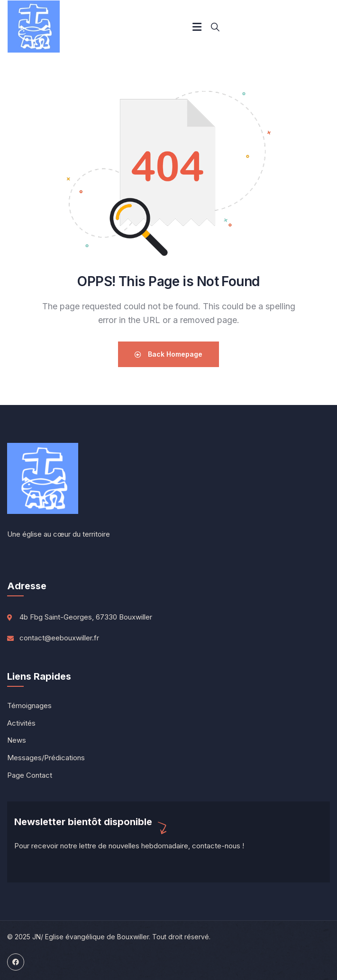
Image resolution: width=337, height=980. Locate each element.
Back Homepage (168, 354)
